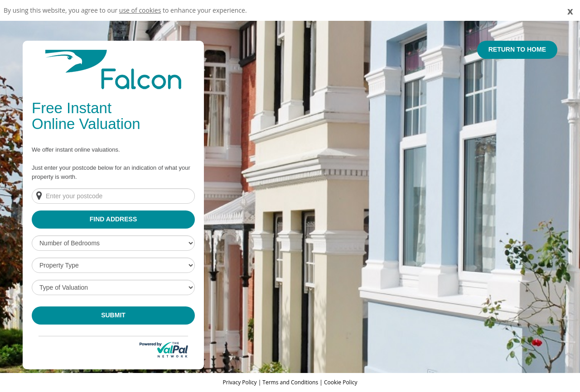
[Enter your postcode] (113, 196)
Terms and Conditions (290, 382)
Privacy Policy (241, 382)
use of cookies (140, 10)
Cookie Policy (341, 382)
